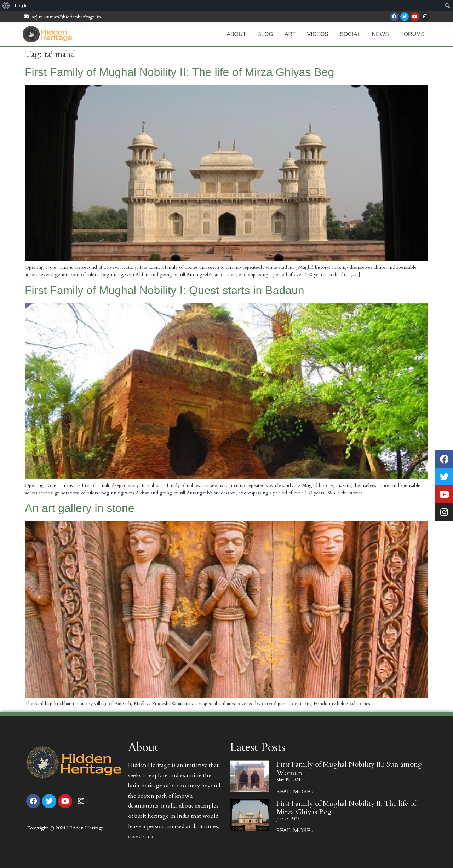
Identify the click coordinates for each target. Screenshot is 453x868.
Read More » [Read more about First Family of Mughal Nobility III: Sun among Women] (295, 792)
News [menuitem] (380, 34)
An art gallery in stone (80, 508)
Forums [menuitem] (412, 34)
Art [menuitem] (290, 34)
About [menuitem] (236, 34)
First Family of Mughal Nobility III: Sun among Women (349, 768)
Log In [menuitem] (21, 5)
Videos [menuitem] (318, 34)
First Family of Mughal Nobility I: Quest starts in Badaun (165, 290)
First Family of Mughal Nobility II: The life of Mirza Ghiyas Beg (179, 72)
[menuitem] (6, 6)
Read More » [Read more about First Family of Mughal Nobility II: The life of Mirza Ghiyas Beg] (295, 831)
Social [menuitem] (350, 34)
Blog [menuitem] (265, 34)
